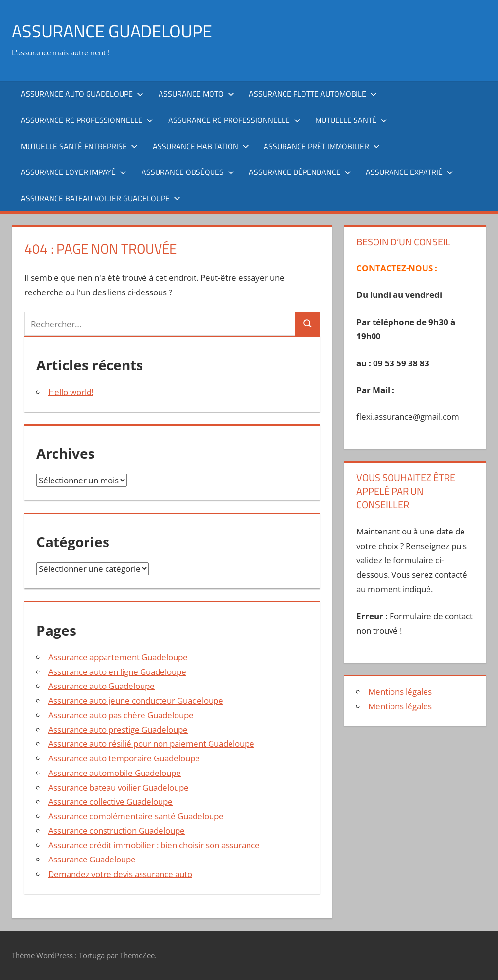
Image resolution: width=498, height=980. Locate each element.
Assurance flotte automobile (313, 94)
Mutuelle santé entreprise (79, 146)
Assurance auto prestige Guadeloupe (118, 730)
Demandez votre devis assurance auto (120, 874)
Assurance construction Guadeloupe (116, 831)
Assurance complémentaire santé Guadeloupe (136, 816)
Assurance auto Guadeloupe (82, 94)
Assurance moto (196, 94)
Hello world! (71, 392)
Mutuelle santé (351, 120)
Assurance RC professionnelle (87, 120)
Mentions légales (400, 692)
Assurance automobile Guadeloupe (115, 773)
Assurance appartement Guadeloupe (118, 657)
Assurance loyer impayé (74, 172)
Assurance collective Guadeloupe (110, 801)
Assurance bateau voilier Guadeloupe (101, 198)
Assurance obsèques (188, 172)
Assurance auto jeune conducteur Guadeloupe (136, 700)
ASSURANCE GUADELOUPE (112, 31)
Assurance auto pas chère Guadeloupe (121, 715)
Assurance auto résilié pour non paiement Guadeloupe (151, 744)
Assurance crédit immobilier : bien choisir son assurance (154, 845)
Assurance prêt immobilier (322, 146)
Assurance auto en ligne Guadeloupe (117, 672)
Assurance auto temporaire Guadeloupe (124, 758)
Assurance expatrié (409, 172)
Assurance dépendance (300, 172)
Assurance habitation (201, 146)
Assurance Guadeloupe (92, 859)
